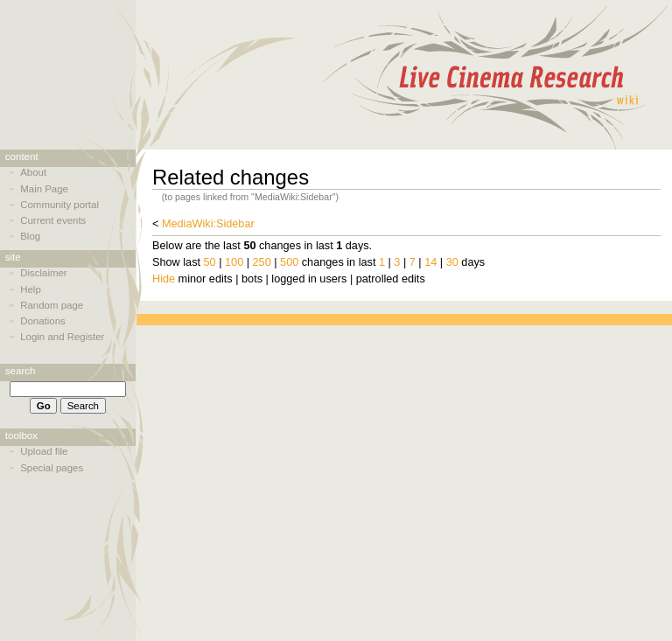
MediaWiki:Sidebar (208, 224)
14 (430, 262)
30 (452, 262)
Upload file (44, 451)
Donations (43, 321)
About (33, 172)
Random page (52, 305)
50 (210, 262)
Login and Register (62, 337)
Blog (30, 236)
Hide (164, 279)
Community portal (59, 205)
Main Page (44, 189)
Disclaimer (43, 273)
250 (262, 262)
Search (21, 371)
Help (31, 289)
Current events (53, 220)
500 (289, 262)
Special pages (52, 468)
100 (234, 262)
